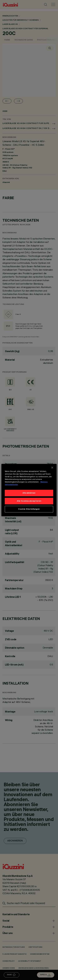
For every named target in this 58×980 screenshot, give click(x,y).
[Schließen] (52, 467)
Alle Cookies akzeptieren (29, 501)
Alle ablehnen (29, 493)
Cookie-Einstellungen (29, 509)
